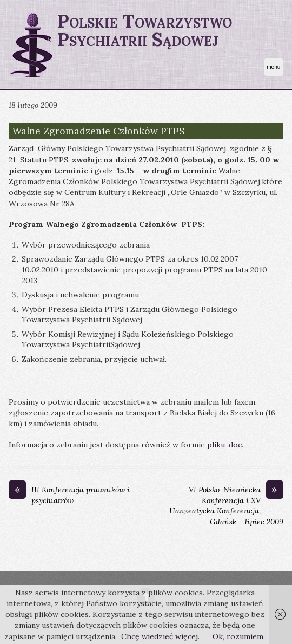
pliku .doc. (225, 445)
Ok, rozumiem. (239, 636)
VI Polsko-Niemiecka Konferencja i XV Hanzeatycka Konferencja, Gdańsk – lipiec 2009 (226, 506)
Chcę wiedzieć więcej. (160, 636)
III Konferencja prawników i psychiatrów (69, 495)
